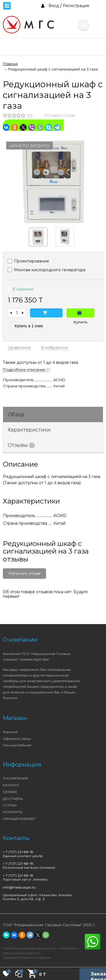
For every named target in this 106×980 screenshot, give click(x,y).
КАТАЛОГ (11, 785)
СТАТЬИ (10, 805)
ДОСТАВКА (13, 799)
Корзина (10, 732)
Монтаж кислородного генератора (46, 270)
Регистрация (76, 6)
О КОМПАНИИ (15, 778)
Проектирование (28, 261)
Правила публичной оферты (27, 957)
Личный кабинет (17, 745)
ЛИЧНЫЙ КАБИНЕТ (19, 819)
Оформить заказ (17, 739)
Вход (54, 6)
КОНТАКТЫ (13, 812)
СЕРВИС (10, 792)
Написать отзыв (24, 573)
